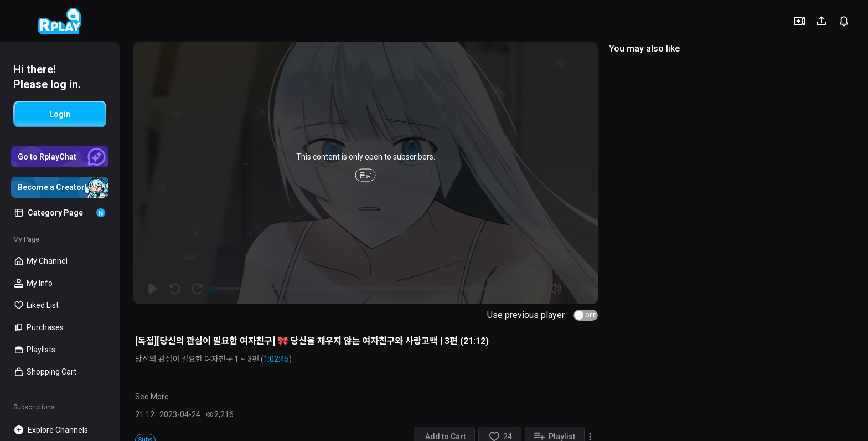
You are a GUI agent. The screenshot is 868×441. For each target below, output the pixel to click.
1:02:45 (276, 359)
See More (152, 397)
